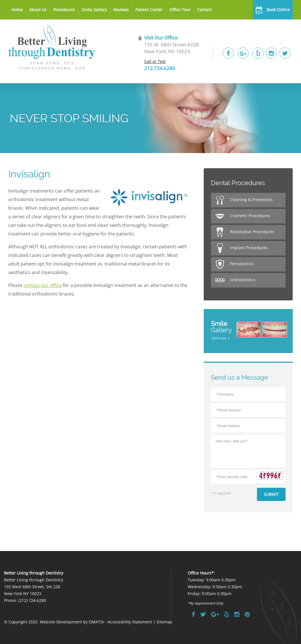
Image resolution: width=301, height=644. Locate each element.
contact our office (43, 285)
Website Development (61, 622)
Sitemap (164, 622)
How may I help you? (248, 450)
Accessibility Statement (130, 622)
